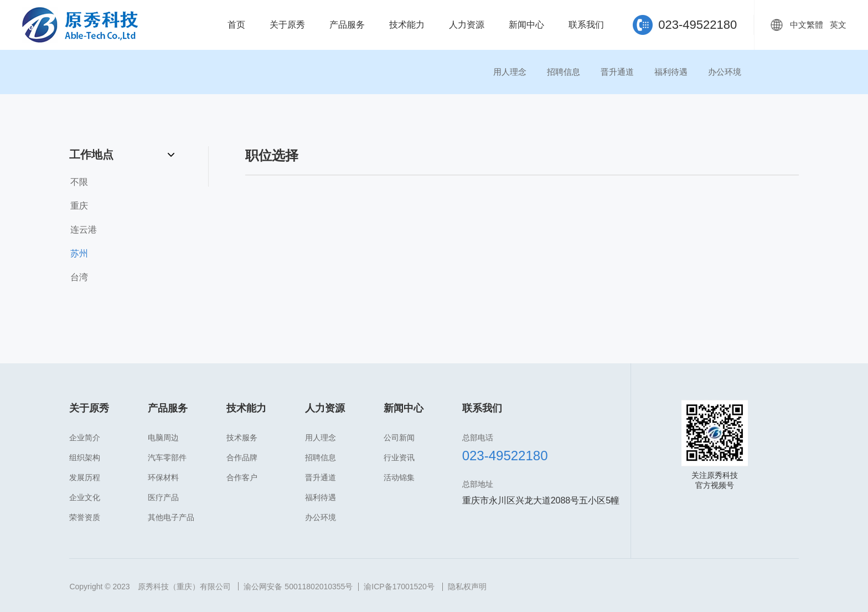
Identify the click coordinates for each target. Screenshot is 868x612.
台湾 (79, 277)
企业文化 (85, 497)
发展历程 (85, 477)
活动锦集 (399, 477)
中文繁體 (807, 25)
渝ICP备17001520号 (399, 587)
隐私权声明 (467, 587)
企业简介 (85, 438)
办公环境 (725, 72)
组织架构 (85, 457)
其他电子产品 (171, 517)
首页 (236, 25)
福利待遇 (671, 72)
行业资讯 (399, 457)
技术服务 (242, 438)
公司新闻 (399, 438)
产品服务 (347, 25)
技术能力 (407, 25)
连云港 (84, 230)
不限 (79, 182)
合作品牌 (242, 457)
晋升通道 (617, 72)
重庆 (79, 206)
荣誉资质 (85, 517)
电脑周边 (163, 438)
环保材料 (163, 477)
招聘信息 (564, 72)
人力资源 (467, 25)
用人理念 (510, 72)
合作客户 (242, 477)
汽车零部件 (167, 457)
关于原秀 (287, 25)
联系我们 (586, 25)
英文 (838, 25)
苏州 (79, 253)
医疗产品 (163, 497)
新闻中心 (526, 25)
